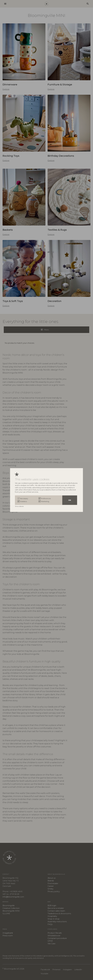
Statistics (23, 501)
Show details (19, 506)
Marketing (45, 501)
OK (70, 500)
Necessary (24, 498)
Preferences (46, 498)
